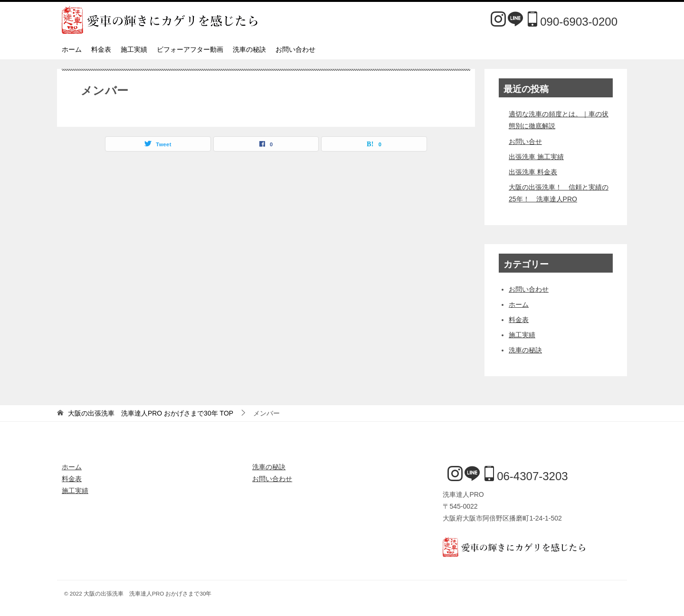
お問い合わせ (295, 49)
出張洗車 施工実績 (536, 157)
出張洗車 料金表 (533, 172)
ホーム (72, 49)
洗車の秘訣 (249, 49)
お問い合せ (525, 142)
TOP (151, 413)
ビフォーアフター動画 (190, 49)
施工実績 (134, 49)
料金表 (101, 49)
